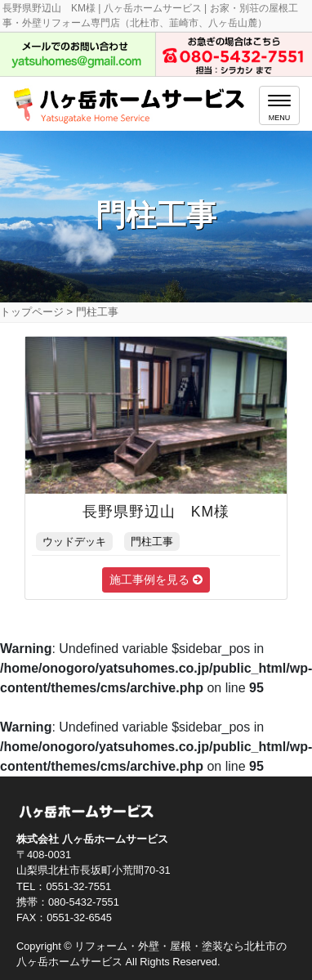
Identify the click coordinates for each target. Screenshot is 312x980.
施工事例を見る (156, 579)
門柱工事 (152, 541)
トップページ (32, 312)
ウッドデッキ (74, 541)
